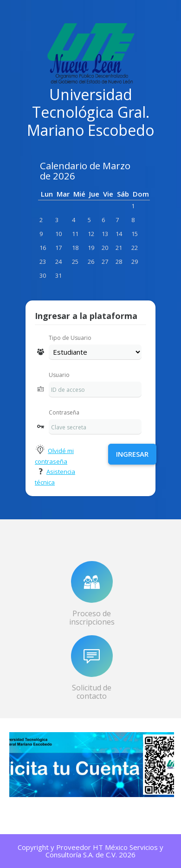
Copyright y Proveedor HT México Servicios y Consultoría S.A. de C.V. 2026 (90, 851)
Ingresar (132, 454)
